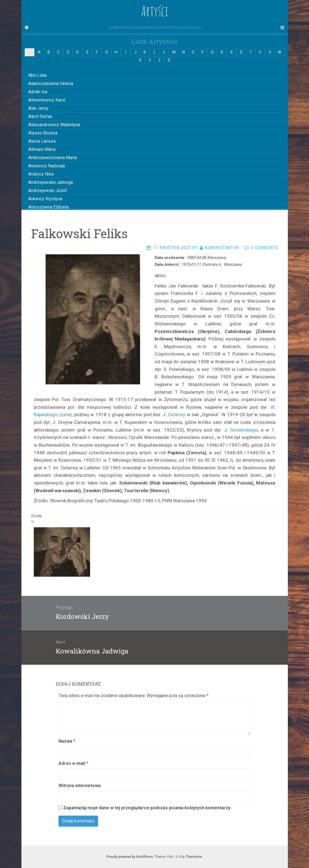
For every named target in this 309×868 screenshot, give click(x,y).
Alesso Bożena (43, 133)
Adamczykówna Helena (51, 84)
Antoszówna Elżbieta (48, 207)
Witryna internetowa (80, 786)
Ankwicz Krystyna (45, 199)
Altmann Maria (42, 149)
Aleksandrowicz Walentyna (54, 125)
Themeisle (194, 857)
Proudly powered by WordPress (130, 857)
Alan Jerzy (38, 108)
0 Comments (265, 248)
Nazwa (67, 741)
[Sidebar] (27, 28)
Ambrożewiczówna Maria (52, 158)
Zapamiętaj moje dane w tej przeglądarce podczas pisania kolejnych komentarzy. (147, 808)
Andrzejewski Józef (48, 191)
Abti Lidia (37, 75)
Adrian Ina (38, 92)
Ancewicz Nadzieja (47, 166)
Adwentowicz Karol (47, 100)
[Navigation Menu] (282, 28)
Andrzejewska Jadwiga (51, 182)
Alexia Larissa (42, 141)
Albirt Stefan (40, 116)
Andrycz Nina (41, 174)
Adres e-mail (73, 763)
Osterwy (176, 415)
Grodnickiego (244, 430)
